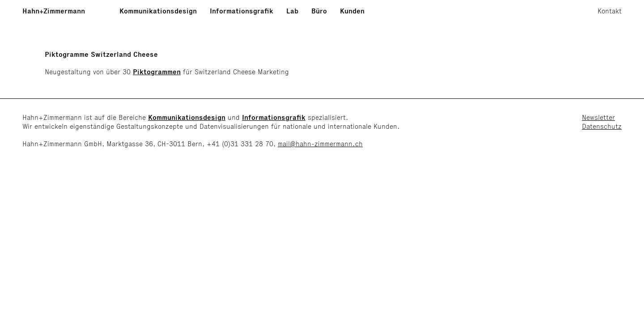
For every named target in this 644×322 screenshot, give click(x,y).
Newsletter (598, 117)
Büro (319, 11)
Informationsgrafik (241, 11)
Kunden (352, 11)
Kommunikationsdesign (158, 11)
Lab (292, 11)
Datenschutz (602, 126)
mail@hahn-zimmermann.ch (320, 144)
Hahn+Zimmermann (54, 11)
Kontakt (610, 11)
